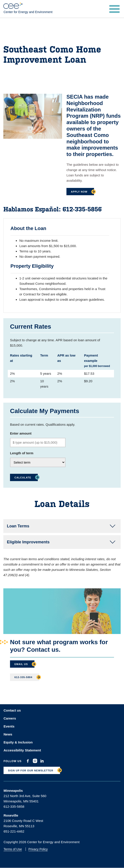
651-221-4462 (14, 831)
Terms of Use (13, 849)
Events (9, 726)
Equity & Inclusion (18, 742)
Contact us (12, 710)
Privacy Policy (38, 849)
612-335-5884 (23, 677)
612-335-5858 (14, 807)
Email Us (21, 664)
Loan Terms (18, 526)
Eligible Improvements (28, 542)
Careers (10, 718)
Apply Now (79, 192)
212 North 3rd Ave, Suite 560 (25, 796)
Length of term (22, 453)
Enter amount (21, 433)
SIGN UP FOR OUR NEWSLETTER (31, 770)
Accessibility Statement (22, 750)
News (8, 734)
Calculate (23, 478)
